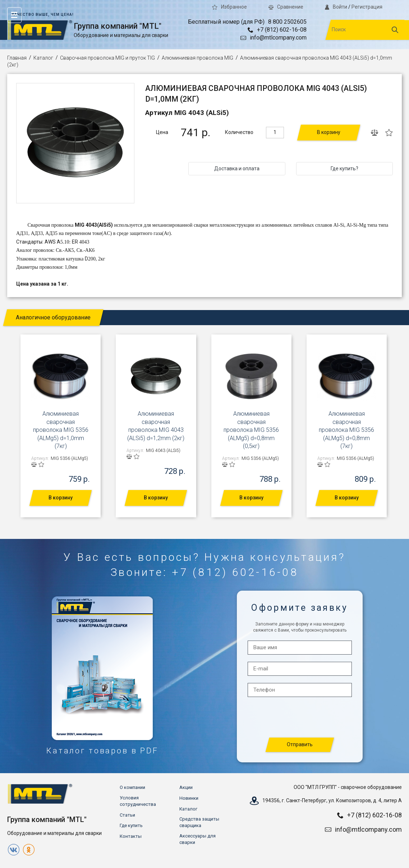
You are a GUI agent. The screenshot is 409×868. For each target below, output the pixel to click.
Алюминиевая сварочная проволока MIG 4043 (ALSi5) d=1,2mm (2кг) (156, 426)
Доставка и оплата (237, 168)
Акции (186, 787)
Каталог (43, 58)
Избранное (229, 7)
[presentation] (300, 718)
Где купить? (344, 168)
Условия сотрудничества (138, 801)
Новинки (189, 798)
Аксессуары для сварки (197, 839)
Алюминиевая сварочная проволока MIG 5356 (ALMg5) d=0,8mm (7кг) (346, 430)
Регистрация (367, 7)
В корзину (329, 132)
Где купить (131, 825)
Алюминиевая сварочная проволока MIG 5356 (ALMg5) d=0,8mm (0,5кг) (251, 430)
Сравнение (286, 7)
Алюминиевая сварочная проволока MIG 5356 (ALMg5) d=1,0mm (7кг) (61, 430)
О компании (132, 787)
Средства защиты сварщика (199, 822)
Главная (17, 58)
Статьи (127, 815)
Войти (336, 7)
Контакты (131, 836)
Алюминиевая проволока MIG (197, 58)
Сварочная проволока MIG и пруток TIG (107, 58)
